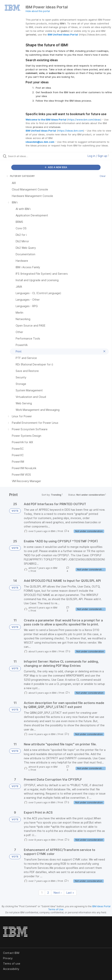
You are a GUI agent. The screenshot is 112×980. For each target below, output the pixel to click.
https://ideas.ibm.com (71, 131)
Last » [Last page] (70, 893)
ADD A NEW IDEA (56, 167)
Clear (103, 176)
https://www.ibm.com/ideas (84, 120)
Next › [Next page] (58, 893)
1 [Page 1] (42, 893)
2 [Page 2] (48, 893)
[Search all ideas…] (30, 156)
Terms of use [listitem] (12, 964)
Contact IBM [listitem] (11, 953)
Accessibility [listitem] (11, 969)
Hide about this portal (38, 11)
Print (61, 531)
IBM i (53, 531)
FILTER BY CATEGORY (20, 176)
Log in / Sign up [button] (98, 156)
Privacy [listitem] (8, 958)
